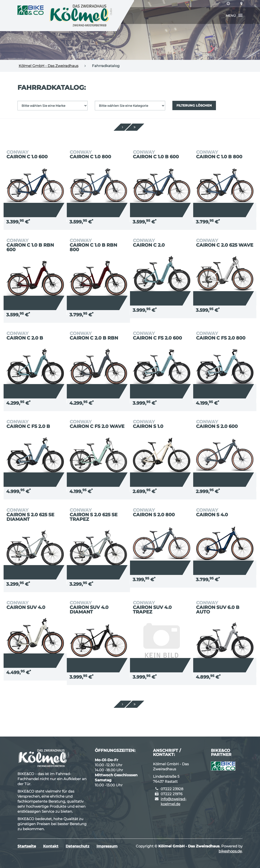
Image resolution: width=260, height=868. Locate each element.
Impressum (107, 846)
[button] (234, 16)
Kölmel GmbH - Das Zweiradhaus (48, 66)
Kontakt (51, 846)
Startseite (27, 846)
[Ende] (135, 127)
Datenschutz (77, 846)
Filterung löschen (194, 105)
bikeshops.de (230, 851)
